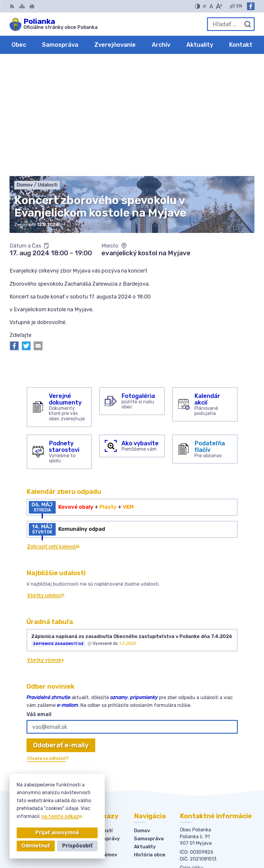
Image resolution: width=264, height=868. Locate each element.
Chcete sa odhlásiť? (48, 645)
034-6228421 (197, 764)
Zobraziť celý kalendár (54, 433)
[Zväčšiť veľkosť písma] (219, 6)
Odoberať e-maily (61, 632)
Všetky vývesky (46, 546)
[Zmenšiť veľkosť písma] (205, 6)
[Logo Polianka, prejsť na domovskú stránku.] (54, 24)
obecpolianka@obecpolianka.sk (217, 770)
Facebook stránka (202, 777)
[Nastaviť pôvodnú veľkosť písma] (211, 6)
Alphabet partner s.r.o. (210, 836)
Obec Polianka (221, 844)
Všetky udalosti (46, 482)
